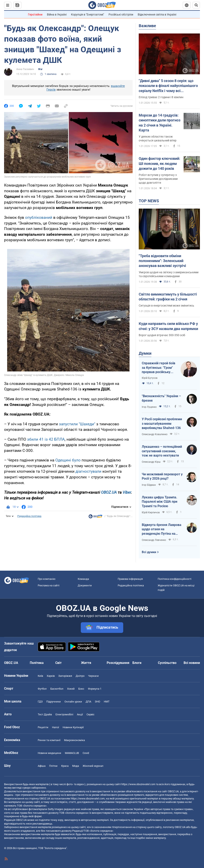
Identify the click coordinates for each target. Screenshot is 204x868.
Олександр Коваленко (155, 434)
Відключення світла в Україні (157, 14)
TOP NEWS (149, 201)
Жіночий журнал (93, 766)
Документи (85, 585)
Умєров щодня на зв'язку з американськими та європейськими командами (169, 274)
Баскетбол (57, 689)
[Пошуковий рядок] (196, 5)
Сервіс (90, 714)
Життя (86, 663)
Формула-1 (95, 689)
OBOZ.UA (109, 492)
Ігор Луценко (149, 407)
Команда (83, 579)
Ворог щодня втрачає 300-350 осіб (162, 335)
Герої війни (35, 14)
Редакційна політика (29, 516)
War (40, 69)
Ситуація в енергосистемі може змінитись (166, 306)
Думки (145, 353)
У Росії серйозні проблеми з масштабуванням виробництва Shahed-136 (162, 423)
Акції (80, 714)
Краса (65, 766)
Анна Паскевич (25, 69)
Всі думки (149, 552)
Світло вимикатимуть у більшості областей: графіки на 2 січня (168, 297)
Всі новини (192, 663)
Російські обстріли (121, 14)
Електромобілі (64, 714)
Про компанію (47, 579)
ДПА (88, 702)
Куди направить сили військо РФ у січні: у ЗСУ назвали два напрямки (168, 326)
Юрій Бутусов (150, 378)
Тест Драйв (45, 714)
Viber (127, 492)
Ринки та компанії (49, 740)
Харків (51, 676)
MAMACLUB (72, 753)
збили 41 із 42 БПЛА (46, 439)
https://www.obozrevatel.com (138, 784)
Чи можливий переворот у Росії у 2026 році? (162, 476)
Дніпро (80, 676)
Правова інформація (130, 579)
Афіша (42, 766)
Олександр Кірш (151, 462)
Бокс (81, 689)
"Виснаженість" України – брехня (161, 398)
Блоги (137, 663)
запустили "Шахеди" (77, 424)
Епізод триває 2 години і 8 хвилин (161, 97)
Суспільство (167, 663)
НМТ (107, 702)
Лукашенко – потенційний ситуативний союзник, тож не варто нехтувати (162, 451)
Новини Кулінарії (73, 727)
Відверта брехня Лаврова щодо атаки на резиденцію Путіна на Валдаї (162, 529)
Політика (37, 663)
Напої (55, 727)
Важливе (147, 26)
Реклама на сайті (49, 585)
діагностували (88, 471)
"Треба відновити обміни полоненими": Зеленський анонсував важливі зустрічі (162, 261)
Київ (40, 676)
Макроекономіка (74, 740)
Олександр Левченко (154, 540)
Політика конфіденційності (175, 579)
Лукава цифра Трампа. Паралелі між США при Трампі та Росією (160, 502)
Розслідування (118, 663)
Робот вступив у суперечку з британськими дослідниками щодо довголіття (158, 179)
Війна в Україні (57, 14)
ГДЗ (40, 702)
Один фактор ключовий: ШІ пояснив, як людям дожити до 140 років (159, 163)
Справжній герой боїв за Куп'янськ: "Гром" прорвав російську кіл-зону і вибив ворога (159, 368)
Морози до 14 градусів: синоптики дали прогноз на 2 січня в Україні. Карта (160, 123)
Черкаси (93, 676)
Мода (76, 766)
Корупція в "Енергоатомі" (88, 14)
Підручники (54, 702)
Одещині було (68, 460)
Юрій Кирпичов (151, 512)
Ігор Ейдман (149, 485)
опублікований (39, 217)
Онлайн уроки (73, 702)
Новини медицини (49, 753)
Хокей (71, 689)
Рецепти (43, 727)
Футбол (42, 689)
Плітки (53, 766)
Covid (86, 753)
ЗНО (98, 702)
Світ (58, 663)
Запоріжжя (65, 676)
